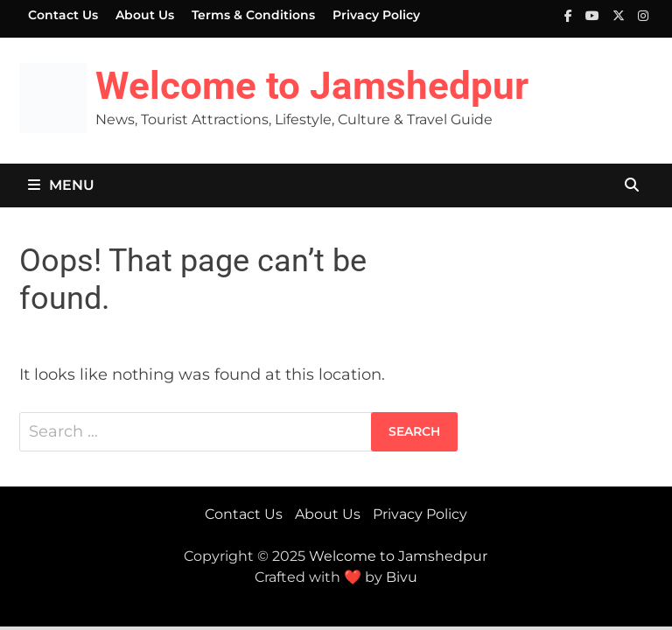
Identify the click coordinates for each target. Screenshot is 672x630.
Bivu (402, 577)
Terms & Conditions (253, 15)
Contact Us (63, 15)
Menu (61, 185)
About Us (145, 15)
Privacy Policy (376, 15)
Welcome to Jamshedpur (312, 86)
